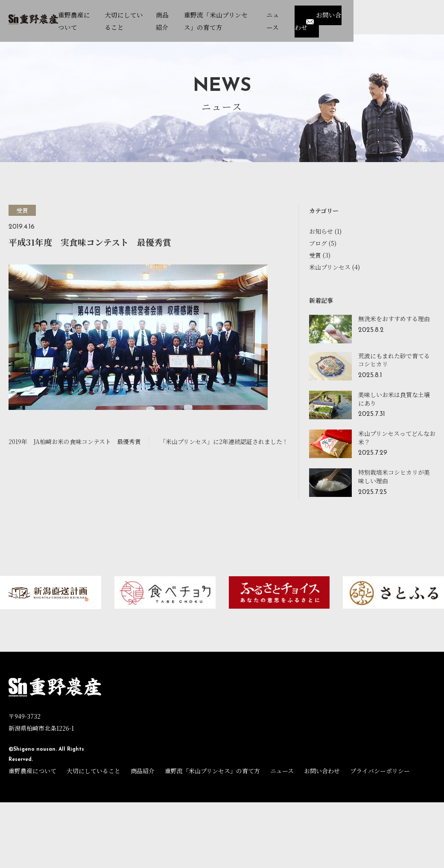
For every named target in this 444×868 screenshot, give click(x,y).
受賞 (22, 210)
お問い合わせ (407, 15)
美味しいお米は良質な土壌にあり (394, 399)
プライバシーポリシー (380, 771)
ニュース (282, 771)
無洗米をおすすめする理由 (394, 319)
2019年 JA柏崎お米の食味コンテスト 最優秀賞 (75, 441)
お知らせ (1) (325, 231)
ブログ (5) (323, 243)
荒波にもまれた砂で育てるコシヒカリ (394, 360)
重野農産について (32, 771)
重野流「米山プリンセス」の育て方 (212, 771)
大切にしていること (93, 771)
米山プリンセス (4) (334, 267)
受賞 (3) (320, 255)
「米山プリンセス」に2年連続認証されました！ (224, 441)
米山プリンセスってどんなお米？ (397, 438)
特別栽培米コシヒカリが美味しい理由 (394, 476)
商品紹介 (143, 771)
